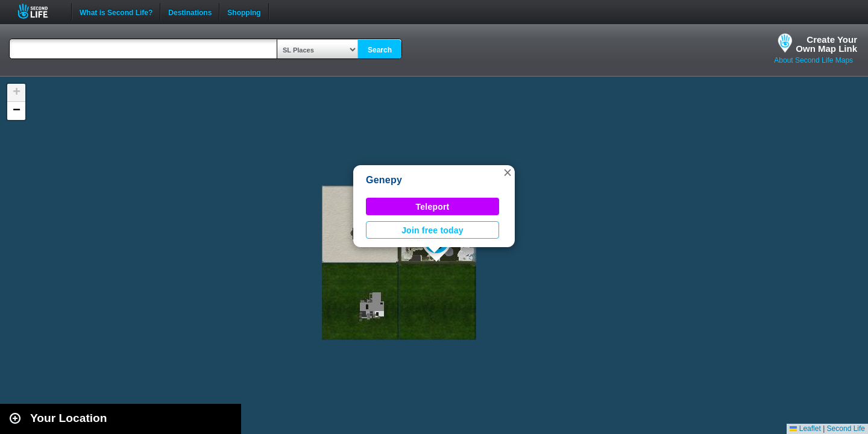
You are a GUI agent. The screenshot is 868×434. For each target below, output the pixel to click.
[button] (508, 172)
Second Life (39, 11)
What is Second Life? (116, 11)
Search (380, 50)
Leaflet (805, 429)
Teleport (433, 207)
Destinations (190, 11)
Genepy (384, 180)
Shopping (244, 11)
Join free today (432, 230)
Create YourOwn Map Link (826, 44)
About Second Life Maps (813, 60)
